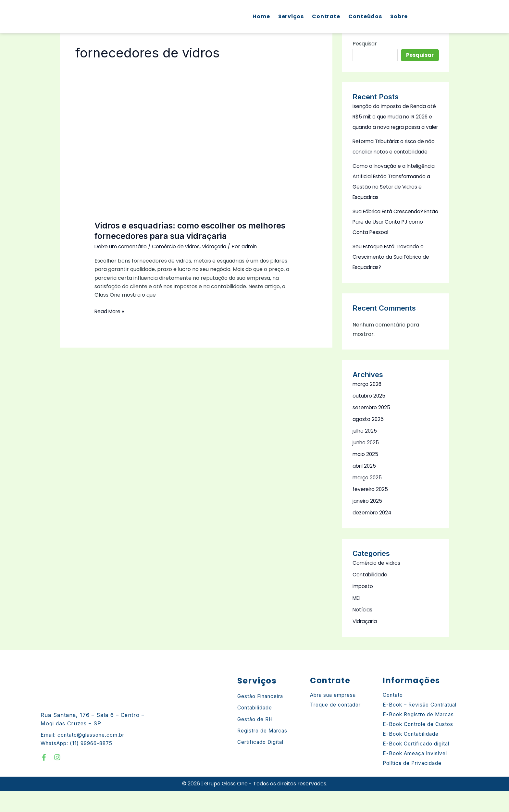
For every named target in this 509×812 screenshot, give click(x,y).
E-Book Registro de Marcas (421, 735)
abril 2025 (365, 487)
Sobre (398, 17)
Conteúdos (364, 17)
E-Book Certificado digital (418, 765)
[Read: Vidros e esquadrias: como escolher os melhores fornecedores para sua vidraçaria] (196, 159)
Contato (394, 716)
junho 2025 (366, 463)
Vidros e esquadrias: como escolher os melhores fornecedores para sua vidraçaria (193, 231)
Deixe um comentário (122, 246)
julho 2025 (365, 452)
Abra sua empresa (335, 716)
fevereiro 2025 (371, 510)
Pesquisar (365, 44)
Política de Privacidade (414, 784)
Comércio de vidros (179, 246)
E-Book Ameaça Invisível (417, 774)
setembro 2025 (372, 428)
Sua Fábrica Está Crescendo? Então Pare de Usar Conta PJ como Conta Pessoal (390, 243)
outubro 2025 (370, 417)
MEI (357, 619)
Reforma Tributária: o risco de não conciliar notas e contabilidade (390, 162)
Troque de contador (338, 726)
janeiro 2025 (368, 522)
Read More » (110, 311)
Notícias (363, 630)
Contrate (325, 17)
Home (260, 17)
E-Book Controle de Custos (421, 745)
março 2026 (368, 405)
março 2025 (368, 498)
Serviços (290, 17)
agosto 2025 (368, 440)
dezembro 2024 (373, 533)
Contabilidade (370, 595)
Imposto (363, 607)
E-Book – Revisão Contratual (423, 726)
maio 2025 (366, 475)
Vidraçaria (219, 246)
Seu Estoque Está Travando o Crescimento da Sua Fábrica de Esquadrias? (393, 278)
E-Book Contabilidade (412, 755)
